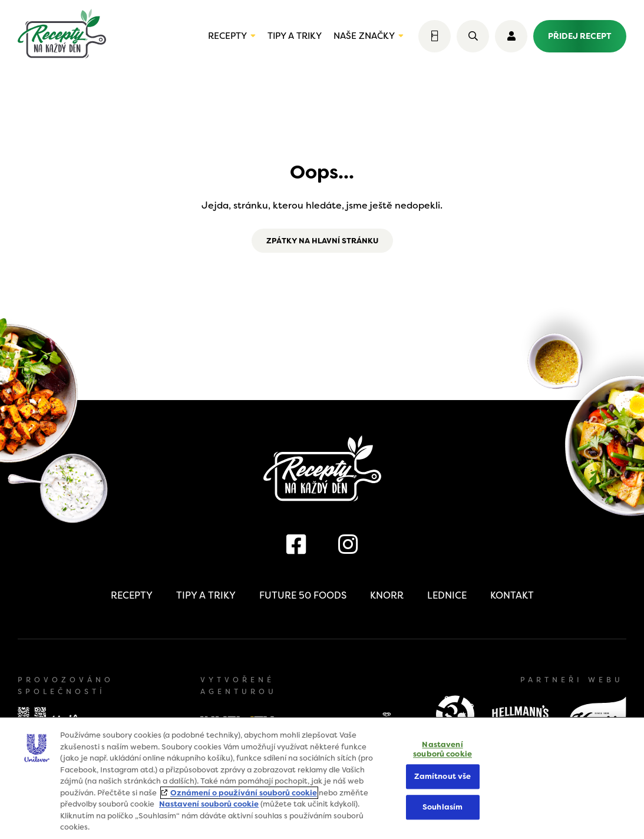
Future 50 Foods (303, 595)
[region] (322, 778)
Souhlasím (442, 807)
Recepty (227, 36)
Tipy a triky (295, 36)
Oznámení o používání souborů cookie (244, 793)
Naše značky (364, 36)
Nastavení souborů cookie (209, 804)
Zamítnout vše (443, 777)
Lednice (447, 595)
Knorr (387, 595)
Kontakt (512, 595)
